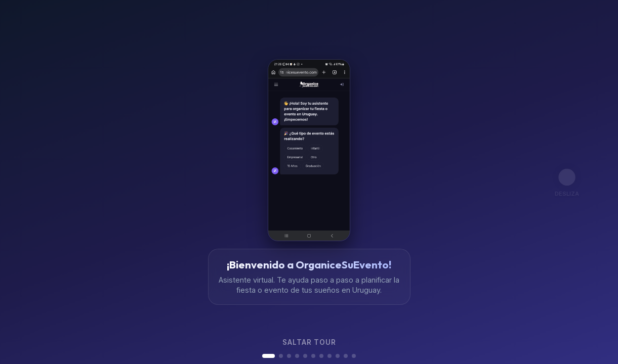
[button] (269, 356)
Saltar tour (309, 342)
